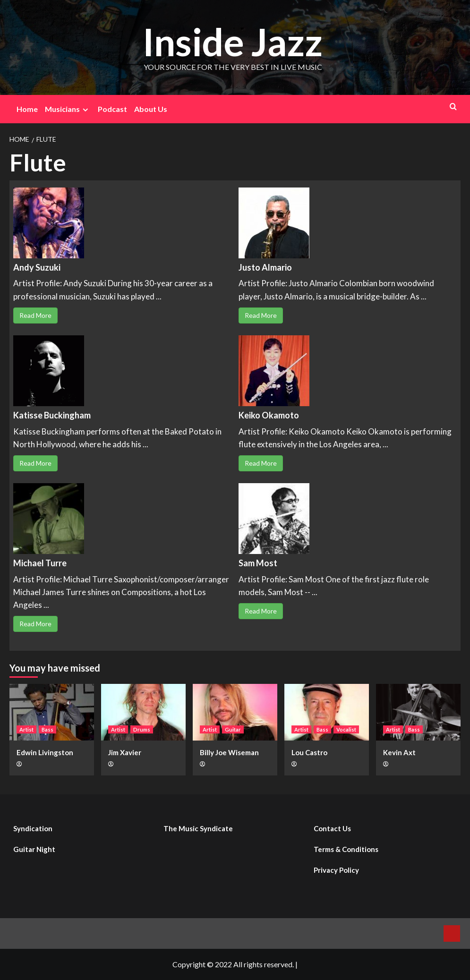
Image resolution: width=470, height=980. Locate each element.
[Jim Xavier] (143, 712)
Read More (35, 315)
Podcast (112, 109)
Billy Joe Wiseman (229, 752)
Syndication (33, 828)
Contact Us (332, 828)
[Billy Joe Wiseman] (235, 712)
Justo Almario (265, 267)
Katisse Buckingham (52, 415)
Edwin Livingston (45, 752)
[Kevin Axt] (418, 712)
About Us (151, 109)
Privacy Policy (336, 870)
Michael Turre (40, 563)
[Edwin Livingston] (52, 712)
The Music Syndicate (198, 828)
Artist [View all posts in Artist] (26, 729)
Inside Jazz (233, 41)
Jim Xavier (125, 752)
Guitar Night (34, 849)
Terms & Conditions (346, 849)
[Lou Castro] (327, 712)
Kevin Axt (399, 752)
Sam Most (258, 563)
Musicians (68, 109)
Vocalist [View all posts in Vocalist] (346, 729)
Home (27, 109)
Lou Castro (309, 752)
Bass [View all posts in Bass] (47, 729)
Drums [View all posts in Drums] (142, 729)
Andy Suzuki (37, 267)
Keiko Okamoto (269, 415)
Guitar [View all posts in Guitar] (233, 729)
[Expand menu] (85, 110)
